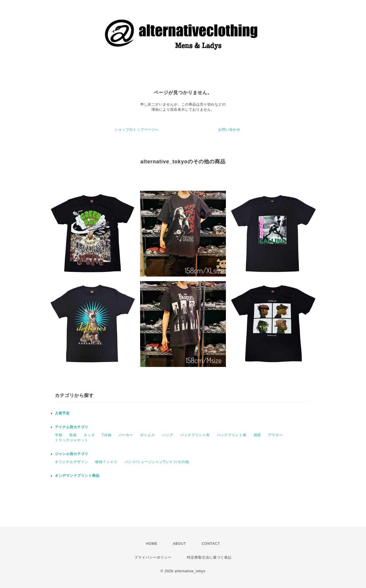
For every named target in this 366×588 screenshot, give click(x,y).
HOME (152, 544)
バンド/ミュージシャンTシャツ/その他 (157, 462)
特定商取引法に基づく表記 (209, 557)
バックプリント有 (195, 435)
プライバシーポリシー (153, 557)
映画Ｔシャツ (106, 462)
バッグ (168, 435)
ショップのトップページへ (137, 130)
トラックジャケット (72, 440)
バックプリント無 (232, 435)
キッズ (89, 435)
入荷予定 (62, 413)
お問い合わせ (229, 130)
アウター (275, 435)
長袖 (73, 435)
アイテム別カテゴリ (72, 427)
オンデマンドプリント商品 (77, 476)
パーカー (126, 435)
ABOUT (180, 544)
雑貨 (257, 435)
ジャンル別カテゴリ (72, 454)
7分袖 (107, 435)
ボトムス (148, 435)
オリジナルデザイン (72, 462)
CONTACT (211, 544)
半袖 (59, 435)
